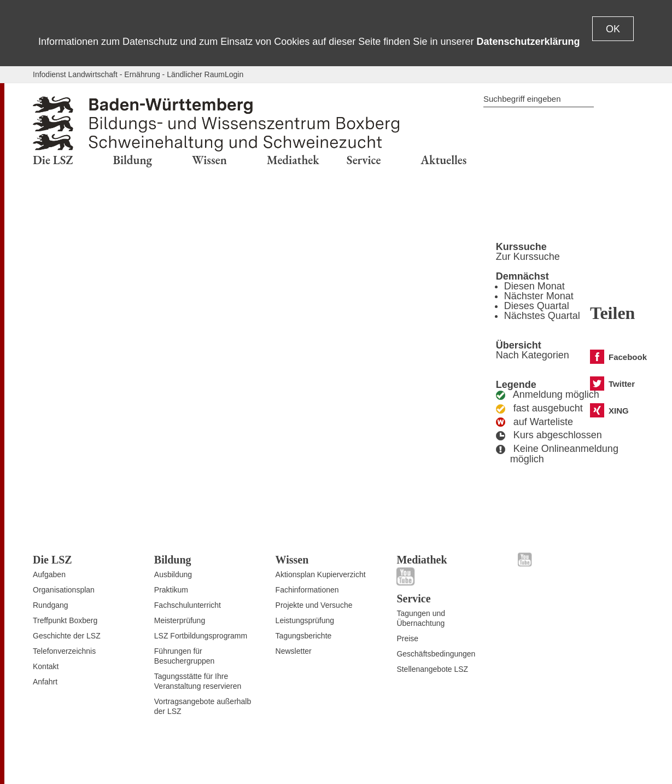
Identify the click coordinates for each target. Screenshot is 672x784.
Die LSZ (52, 560)
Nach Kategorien (533, 355)
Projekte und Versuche (314, 605)
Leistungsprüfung (305, 620)
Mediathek (422, 560)
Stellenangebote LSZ (432, 669)
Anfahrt (45, 682)
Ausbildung (173, 574)
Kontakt (46, 666)
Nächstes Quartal (542, 316)
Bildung (173, 560)
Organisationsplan (64, 590)
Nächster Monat (539, 296)
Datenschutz (513, 758)
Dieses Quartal (537, 306)
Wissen (292, 560)
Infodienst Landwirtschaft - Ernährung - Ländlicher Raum (129, 74)
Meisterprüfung (180, 620)
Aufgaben (49, 574)
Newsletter (294, 651)
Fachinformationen (307, 590)
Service (413, 599)
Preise (407, 638)
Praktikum (171, 590)
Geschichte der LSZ (67, 636)
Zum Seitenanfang (64, 763)
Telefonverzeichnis (64, 651)
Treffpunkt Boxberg (65, 620)
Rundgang (51, 605)
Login (234, 74)
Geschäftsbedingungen (436, 654)
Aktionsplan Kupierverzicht (321, 574)
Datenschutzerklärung (528, 42)
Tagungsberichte (304, 636)
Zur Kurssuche (528, 257)
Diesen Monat (534, 286)
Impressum (620, 758)
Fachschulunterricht (188, 605)
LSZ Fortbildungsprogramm (201, 636)
